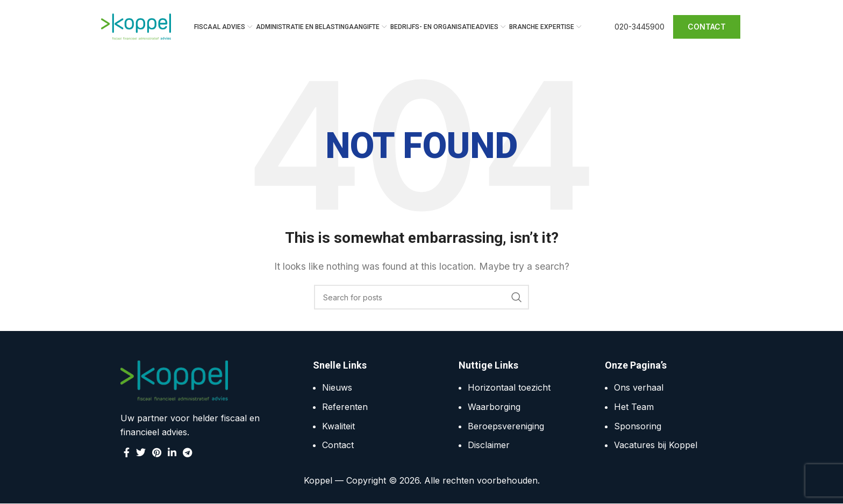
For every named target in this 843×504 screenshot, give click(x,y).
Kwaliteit (338, 426)
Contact (338, 445)
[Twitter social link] (141, 452)
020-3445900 (640, 27)
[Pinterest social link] (157, 452)
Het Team (634, 407)
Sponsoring (638, 426)
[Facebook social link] (127, 452)
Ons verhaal (639, 388)
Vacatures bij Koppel (656, 445)
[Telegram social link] (187, 452)
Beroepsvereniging (506, 426)
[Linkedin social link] (172, 452)
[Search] (421, 298)
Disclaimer (489, 445)
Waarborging (494, 407)
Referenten (345, 407)
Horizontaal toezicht (509, 388)
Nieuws (337, 388)
